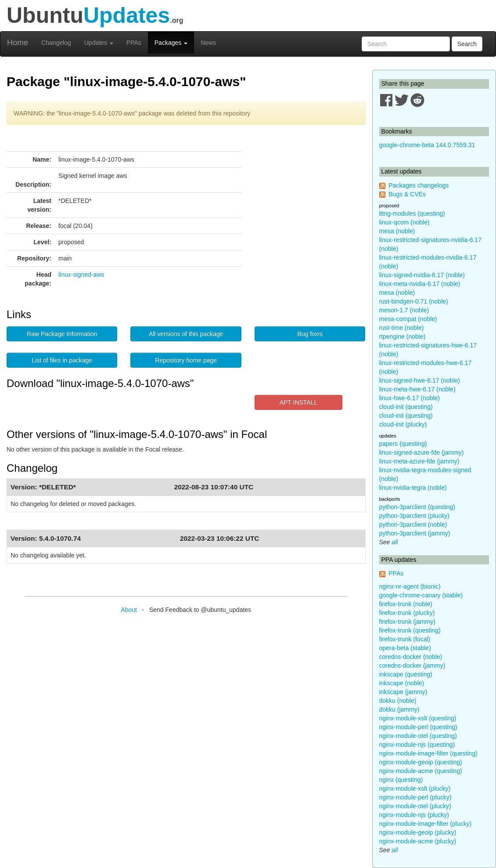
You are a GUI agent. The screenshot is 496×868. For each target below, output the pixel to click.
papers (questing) (403, 444)
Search (467, 44)
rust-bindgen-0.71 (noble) (414, 301)
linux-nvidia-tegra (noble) (413, 488)
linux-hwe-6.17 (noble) (410, 398)
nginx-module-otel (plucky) (415, 806)
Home (18, 43)
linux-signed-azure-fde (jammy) (422, 452)
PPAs (134, 43)
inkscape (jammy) (403, 692)
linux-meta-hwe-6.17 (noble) (417, 389)
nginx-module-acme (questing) (421, 771)
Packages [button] (171, 43)
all (395, 542)
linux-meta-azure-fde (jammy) (419, 461)
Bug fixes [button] (310, 334)
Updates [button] (99, 43)
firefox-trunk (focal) (405, 639)
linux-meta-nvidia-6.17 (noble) (420, 284)
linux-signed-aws (81, 275)
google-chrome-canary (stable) (421, 595)
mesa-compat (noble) (408, 319)
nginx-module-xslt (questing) (418, 718)
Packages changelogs (419, 185)
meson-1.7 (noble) (404, 310)
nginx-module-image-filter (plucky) (426, 824)
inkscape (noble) (402, 683)
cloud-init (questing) (406, 407)
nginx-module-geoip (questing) (421, 762)
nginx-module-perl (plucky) (415, 797)
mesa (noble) (397, 231)
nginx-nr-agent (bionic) (410, 586)
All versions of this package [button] (186, 334)
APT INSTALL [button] (299, 402)
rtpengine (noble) (403, 336)
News (208, 43)
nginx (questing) (401, 780)
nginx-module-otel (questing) (418, 736)
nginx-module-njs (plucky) (414, 815)
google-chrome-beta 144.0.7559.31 (427, 145)
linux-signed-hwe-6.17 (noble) (420, 380)
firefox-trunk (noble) (406, 604)
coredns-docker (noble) (411, 657)
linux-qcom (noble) (404, 222)
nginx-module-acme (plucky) (418, 841)
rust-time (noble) (402, 328)
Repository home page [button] (186, 360)
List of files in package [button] (62, 360)
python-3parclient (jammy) (415, 533)
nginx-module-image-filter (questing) (428, 753)
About (129, 610)
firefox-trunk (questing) (410, 630)
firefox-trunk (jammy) (407, 622)
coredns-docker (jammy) (412, 665)
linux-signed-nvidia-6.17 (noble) (422, 275)
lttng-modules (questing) (412, 213)
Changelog (56, 43)
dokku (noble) (398, 701)
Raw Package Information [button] (62, 334)
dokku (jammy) (399, 709)
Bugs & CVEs (407, 194)
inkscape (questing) (406, 674)
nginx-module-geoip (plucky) (418, 832)
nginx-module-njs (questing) (417, 745)
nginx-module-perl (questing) (418, 727)
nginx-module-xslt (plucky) (415, 788)
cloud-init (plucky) (403, 424)
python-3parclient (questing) (417, 507)
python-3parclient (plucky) (414, 516)
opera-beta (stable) (405, 648)
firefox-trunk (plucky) (407, 613)
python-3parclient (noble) (413, 524)
